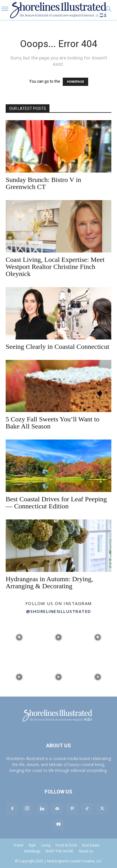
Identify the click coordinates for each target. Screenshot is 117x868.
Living (46, 845)
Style (32, 845)
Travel (18, 845)
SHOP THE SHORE (59, 851)
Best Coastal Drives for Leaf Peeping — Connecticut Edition (56, 503)
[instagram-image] (19, 637)
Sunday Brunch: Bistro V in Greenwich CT (43, 183)
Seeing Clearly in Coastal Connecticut (58, 347)
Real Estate (91, 845)
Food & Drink (66, 845)
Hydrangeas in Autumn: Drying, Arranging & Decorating (49, 582)
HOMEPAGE (75, 82)
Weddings (32, 851)
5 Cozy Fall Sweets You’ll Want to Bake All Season (53, 423)
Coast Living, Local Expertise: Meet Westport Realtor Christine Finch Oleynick (55, 267)
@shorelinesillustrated (59, 611)
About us (86, 851)
